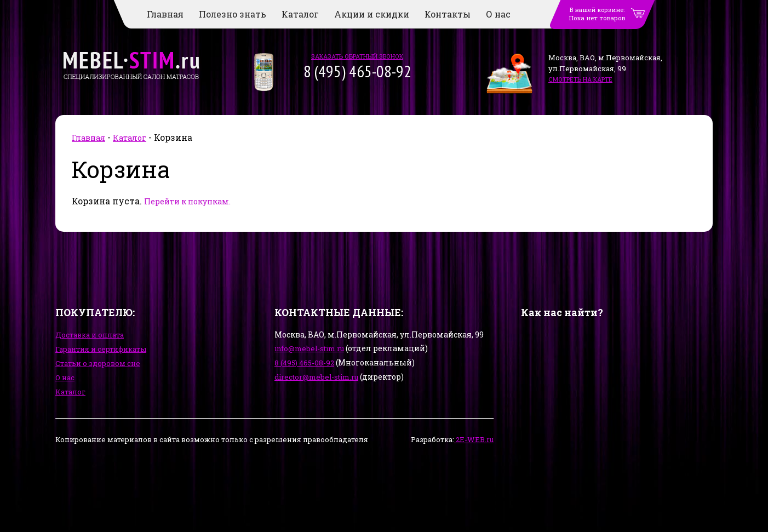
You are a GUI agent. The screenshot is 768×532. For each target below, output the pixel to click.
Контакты (448, 14)
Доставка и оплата (90, 335)
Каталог (300, 14)
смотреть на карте (580, 79)
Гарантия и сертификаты (101, 349)
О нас (498, 14)
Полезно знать (233, 14)
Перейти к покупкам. (187, 201)
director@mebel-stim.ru (316, 377)
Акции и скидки (372, 14)
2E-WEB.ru (474, 439)
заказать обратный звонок (357, 56)
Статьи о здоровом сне (98, 363)
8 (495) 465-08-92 (304, 363)
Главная (165, 14)
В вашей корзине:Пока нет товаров (597, 14)
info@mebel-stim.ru (309, 348)
